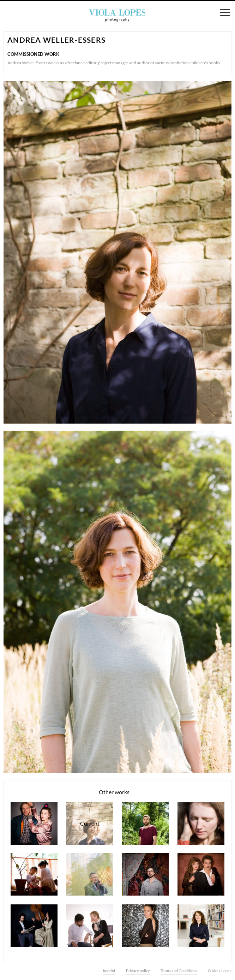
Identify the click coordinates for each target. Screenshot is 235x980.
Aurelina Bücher (201, 823)
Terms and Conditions (179, 971)
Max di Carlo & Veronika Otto (34, 926)
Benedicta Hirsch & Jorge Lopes (90, 926)
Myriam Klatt (201, 926)
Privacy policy (138, 971)
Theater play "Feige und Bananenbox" (34, 823)
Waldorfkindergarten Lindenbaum (34, 874)
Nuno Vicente (145, 823)
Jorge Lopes (145, 874)
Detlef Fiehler (90, 874)
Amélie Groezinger (145, 926)
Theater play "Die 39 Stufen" (201, 874)
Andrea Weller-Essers (90, 823)
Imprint (109, 971)
